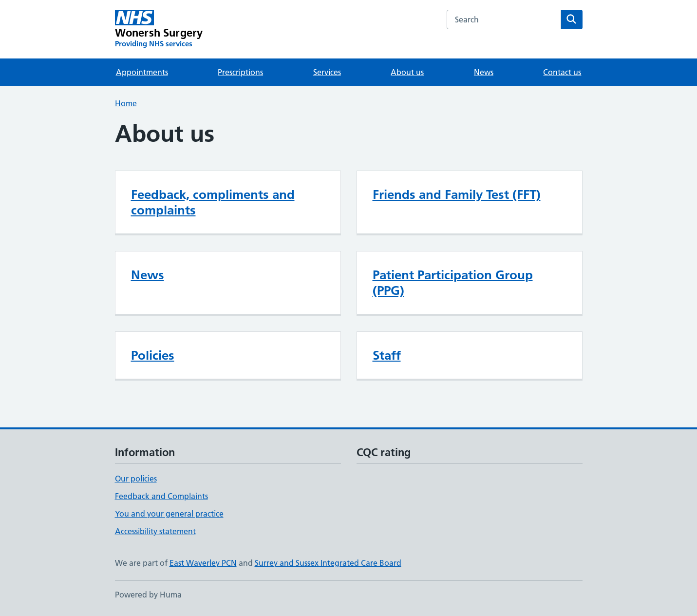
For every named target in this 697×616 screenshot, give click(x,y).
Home (126, 103)
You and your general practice (169, 514)
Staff (387, 355)
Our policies (136, 479)
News (484, 72)
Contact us (562, 72)
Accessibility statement (155, 531)
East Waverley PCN (203, 563)
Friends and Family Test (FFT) (457, 194)
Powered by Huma (148, 595)
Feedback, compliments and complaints (213, 202)
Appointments (142, 72)
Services (327, 72)
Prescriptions (240, 72)
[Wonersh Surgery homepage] (159, 29)
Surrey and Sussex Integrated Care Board (328, 563)
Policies (153, 355)
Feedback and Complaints (161, 496)
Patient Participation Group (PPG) (453, 283)
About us (407, 72)
